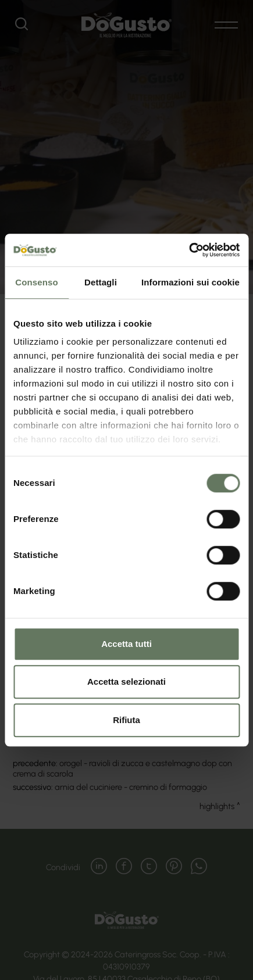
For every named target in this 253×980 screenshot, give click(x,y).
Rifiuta (126, 720)
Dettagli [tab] (101, 282)
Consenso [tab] (36, 282)
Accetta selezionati (126, 682)
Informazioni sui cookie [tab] (190, 282)
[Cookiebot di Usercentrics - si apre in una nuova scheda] (189, 250)
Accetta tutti (126, 644)
